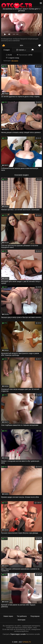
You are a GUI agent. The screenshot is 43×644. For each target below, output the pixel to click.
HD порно (15, 61)
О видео (7, 50)
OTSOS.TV (27, 642)
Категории (22, 620)
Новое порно (8, 616)
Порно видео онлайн (18, 634)
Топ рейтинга (22, 616)
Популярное (35, 616)
